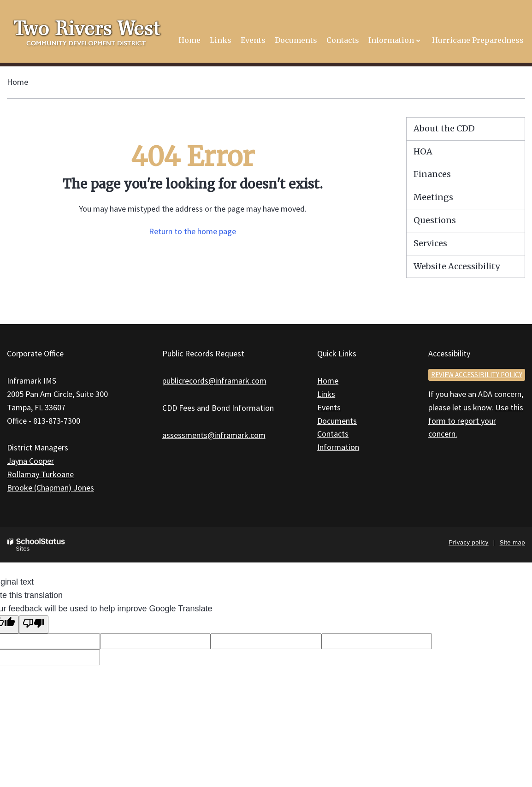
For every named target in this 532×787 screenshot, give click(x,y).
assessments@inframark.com (214, 435)
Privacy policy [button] (468, 542)
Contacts (333, 434)
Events (329, 407)
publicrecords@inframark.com (214, 381)
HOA (423, 151)
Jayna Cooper (30, 461)
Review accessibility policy (477, 375)
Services (430, 243)
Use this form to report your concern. (476, 421)
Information (338, 447)
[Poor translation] (34, 624)
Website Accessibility (457, 266)
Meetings (433, 197)
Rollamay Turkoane (40, 474)
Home (18, 82)
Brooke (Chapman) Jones (50, 488)
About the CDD (444, 128)
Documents (337, 421)
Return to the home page (192, 231)
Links (326, 394)
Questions (435, 220)
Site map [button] (512, 542)
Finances (432, 174)
